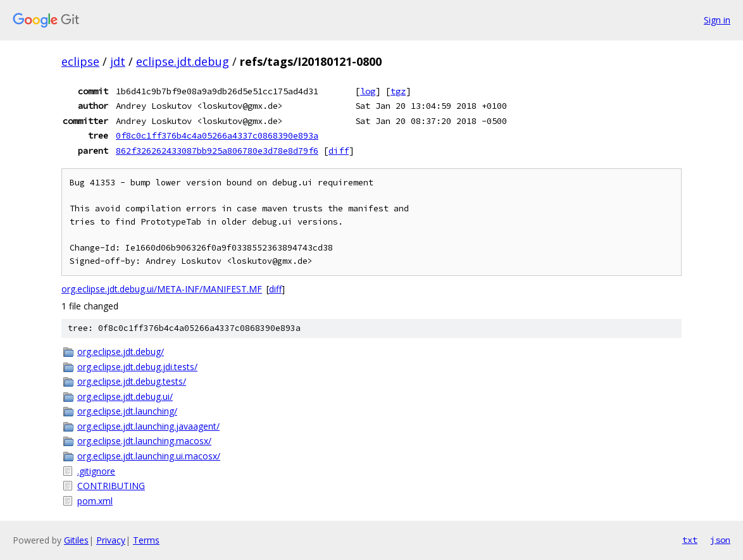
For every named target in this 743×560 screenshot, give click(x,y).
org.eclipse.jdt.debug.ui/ (125, 396)
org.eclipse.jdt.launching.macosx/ (144, 441)
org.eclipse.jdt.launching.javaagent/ (148, 426)
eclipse (80, 61)
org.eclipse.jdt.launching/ (127, 411)
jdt (118, 61)
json (720, 540)
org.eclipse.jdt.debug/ (121, 352)
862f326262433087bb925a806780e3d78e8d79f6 (217, 151)
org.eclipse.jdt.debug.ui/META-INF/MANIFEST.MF (162, 289)
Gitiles (76, 540)
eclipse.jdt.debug (183, 61)
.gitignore (96, 471)
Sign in (717, 20)
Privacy (111, 540)
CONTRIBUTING (111, 486)
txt (690, 540)
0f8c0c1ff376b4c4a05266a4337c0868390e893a (217, 135)
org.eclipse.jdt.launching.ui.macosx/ (149, 456)
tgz (398, 91)
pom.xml (95, 501)
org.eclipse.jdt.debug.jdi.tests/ (137, 367)
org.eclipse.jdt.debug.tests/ (132, 381)
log (368, 91)
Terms (146, 540)
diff (339, 151)
